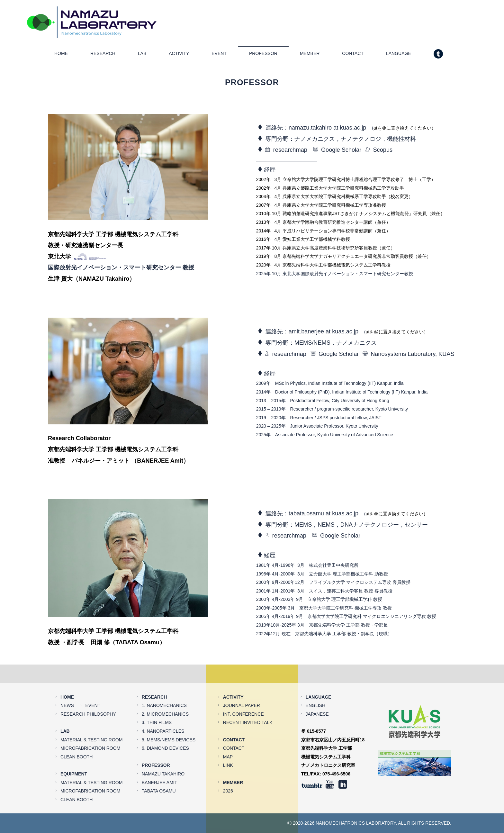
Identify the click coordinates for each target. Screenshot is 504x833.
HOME (61, 55)
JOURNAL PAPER (242, 690)
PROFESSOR (263, 55)
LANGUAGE (399, 55)
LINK (228, 749)
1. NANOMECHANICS (164, 690)
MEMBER (310, 55)
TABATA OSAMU (159, 775)
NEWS (67, 690)
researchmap (286, 152)
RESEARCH (103, 55)
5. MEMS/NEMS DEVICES (169, 724)
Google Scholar (337, 152)
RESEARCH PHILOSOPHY (88, 698)
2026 (228, 775)
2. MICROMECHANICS (165, 698)
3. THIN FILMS (157, 707)
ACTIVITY (179, 55)
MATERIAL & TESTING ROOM (91, 724)
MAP (228, 741)
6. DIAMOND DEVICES (165, 732)
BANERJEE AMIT (159, 766)
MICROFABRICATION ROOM (90, 732)
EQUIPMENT (74, 758)
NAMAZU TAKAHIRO (163, 758)
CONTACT (353, 55)
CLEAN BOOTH (76, 741)
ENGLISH (315, 690)
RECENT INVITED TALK (248, 707)
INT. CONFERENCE (243, 698)
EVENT (219, 55)
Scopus (379, 152)
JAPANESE (317, 698)
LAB (142, 55)
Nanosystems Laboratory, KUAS (408, 356)
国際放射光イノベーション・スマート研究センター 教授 (121, 269)
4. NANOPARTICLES (163, 715)
